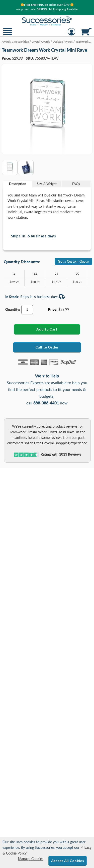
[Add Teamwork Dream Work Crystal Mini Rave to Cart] (47, 329)
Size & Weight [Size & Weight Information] (47, 184)
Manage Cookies (31, 859)
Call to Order (47, 347)
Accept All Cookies (68, 861)
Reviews (70, 454)
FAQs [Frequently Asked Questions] (76, 184)
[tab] (18, 184)
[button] (8, 35)
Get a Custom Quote (73, 261)
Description (18, 184)
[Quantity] (27, 310)
